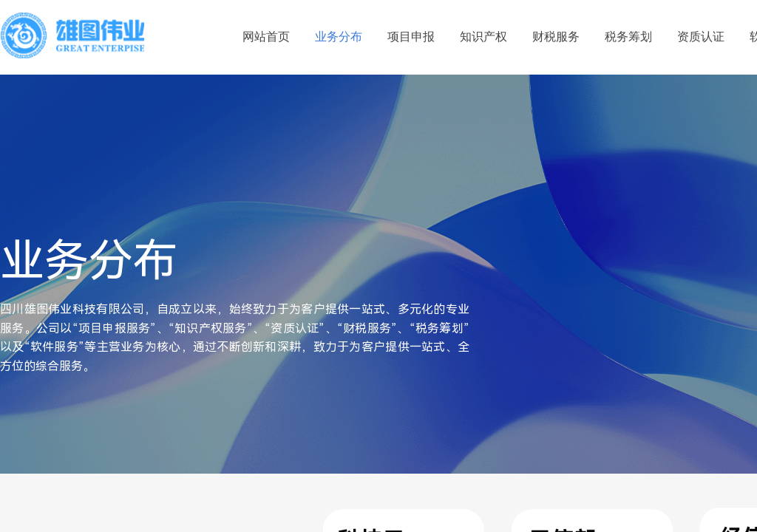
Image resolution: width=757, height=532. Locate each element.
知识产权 (483, 37)
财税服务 (556, 37)
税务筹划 (628, 37)
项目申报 (411, 37)
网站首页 (266, 37)
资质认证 (701, 37)
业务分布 (339, 37)
